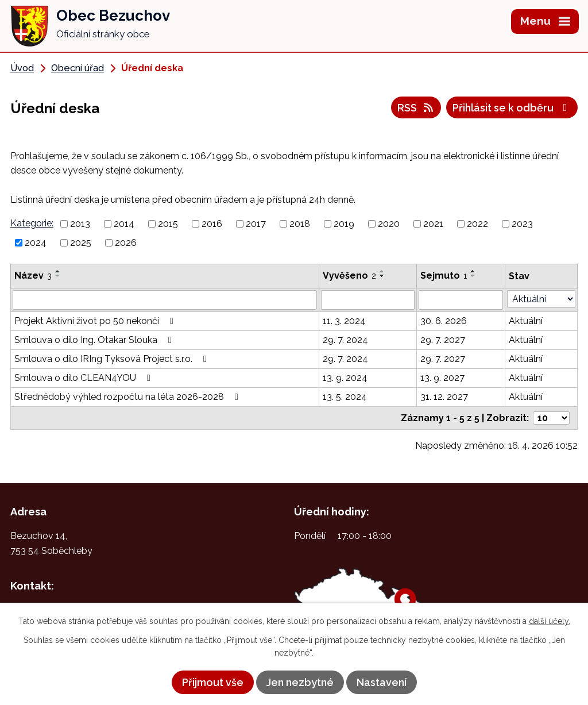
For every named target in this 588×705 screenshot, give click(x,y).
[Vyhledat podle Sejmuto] (461, 300)
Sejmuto (444, 276)
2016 (212, 224)
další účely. (550, 621)
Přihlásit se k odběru (512, 108)
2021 (433, 224)
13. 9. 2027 (442, 378)
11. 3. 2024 (344, 321)
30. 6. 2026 (444, 321)
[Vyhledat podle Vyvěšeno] (368, 300)
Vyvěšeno (349, 276)
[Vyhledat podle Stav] (541, 299)
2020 (389, 224)
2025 (81, 243)
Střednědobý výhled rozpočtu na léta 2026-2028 (128, 397)
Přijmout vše (213, 682)
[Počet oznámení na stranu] (551, 418)
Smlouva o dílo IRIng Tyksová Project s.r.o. (113, 359)
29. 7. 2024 (345, 340)
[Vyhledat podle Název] (165, 300)
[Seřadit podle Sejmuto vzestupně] (473, 271)
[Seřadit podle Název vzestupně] (58, 271)
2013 (80, 224)
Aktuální (526, 321)
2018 (300, 224)
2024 (36, 243)
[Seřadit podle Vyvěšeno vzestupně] (382, 271)
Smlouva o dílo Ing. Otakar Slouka (95, 340)
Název (33, 276)
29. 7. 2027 (443, 340)
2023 (522, 224)
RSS (416, 108)
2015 (168, 224)
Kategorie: (32, 223)
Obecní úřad (78, 68)
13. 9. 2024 (345, 378)
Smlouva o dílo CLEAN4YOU (84, 378)
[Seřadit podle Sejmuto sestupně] (473, 276)
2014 (124, 224)
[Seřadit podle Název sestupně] (58, 276)
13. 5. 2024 (345, 397)
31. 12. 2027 (444, 397)
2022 (477, 224)
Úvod (22, 68)
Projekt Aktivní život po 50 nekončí (96, 321)
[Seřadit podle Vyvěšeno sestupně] (382, 276)
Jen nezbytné (300, 682)
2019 (344, 224)
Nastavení (382, 682)
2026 (126, 243)
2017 (256, 224)
